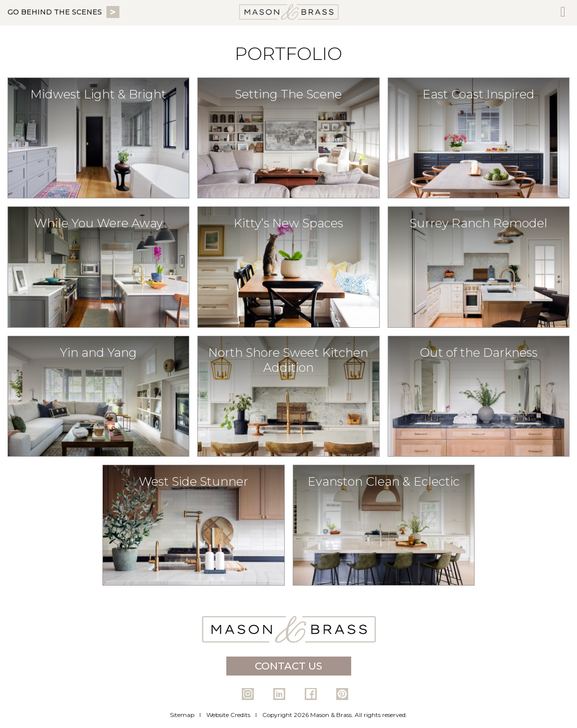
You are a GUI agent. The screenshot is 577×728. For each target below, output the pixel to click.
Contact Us (288, 666)
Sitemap (182, 715)
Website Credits (228, 715)
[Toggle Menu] (563, 13)
